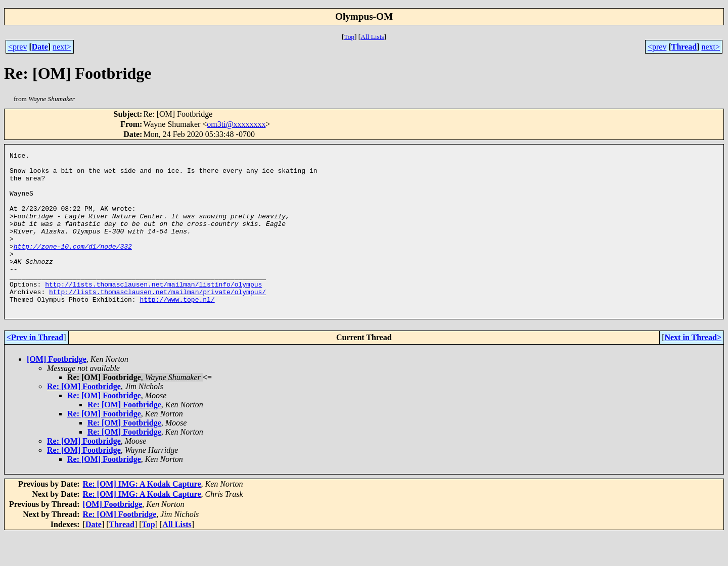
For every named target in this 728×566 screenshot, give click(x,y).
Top (349, 37)
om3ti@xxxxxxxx (236, 124)
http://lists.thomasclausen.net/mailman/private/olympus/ (157, 320)
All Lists (372, 37)
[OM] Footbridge (57, 391)
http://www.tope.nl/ (177, 329)
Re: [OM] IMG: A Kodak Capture (142, 516)
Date (40, 47)
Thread (684, 47)
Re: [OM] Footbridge (84, 418)
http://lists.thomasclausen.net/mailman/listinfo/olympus (153, 311)
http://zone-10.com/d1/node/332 (73, 266)
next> (62, 47)
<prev (17, 47)
